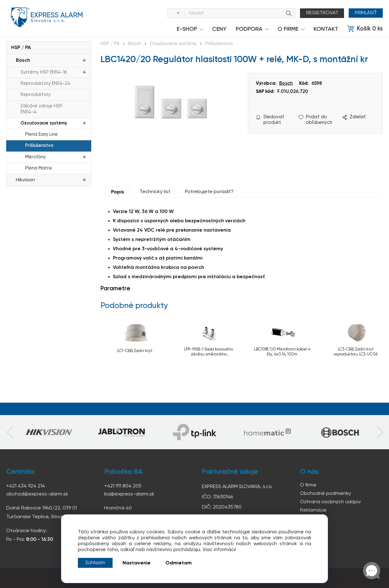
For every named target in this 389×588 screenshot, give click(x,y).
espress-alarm (47, 18)
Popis (118, 192)
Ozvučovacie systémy (44, 123)
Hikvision (25, 180)
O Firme (288, 29)
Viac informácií (219, 550)
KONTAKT (326, 29)
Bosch (23, 61)
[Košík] (365, 29)
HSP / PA (21, 48)
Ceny (219, 29)
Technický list (155, 192)
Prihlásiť (366, 13)
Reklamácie (313, 510)
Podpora (249, 29)
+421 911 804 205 (123, 486)
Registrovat (322, 13)
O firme (308, 485)
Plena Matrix (38, 168)
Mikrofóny (35, 157)
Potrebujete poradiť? (209, 192)
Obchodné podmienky (326, 494)
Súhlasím (95, 563)
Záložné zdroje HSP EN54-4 (41, 109)
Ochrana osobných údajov (330, 502)
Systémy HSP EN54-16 (44, 72)
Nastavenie (136, 563)
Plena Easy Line (41, 134)
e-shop (187, 29)
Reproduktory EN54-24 (45, 84)
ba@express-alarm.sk (129, 494)
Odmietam (179, 563)
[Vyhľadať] (177, 13)
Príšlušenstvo (39, 146)
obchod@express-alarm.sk (37, 494)
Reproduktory (36, 95)
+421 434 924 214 (26, 486)
